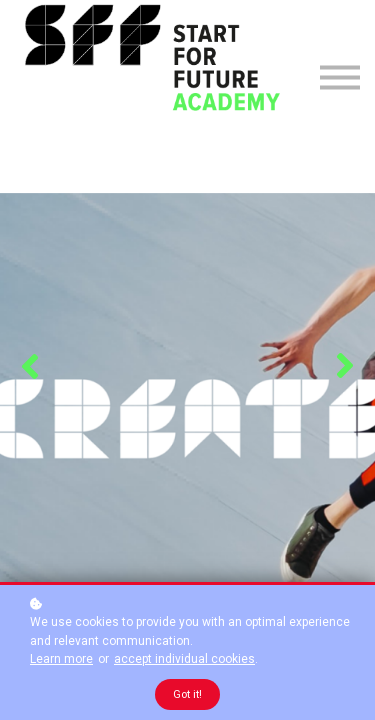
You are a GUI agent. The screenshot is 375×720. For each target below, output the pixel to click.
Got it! (187, 694)
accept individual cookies (184, 659)
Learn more (61, 659)
